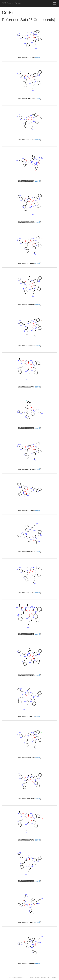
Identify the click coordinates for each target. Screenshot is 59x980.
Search (37, 978)
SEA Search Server (12, 3)
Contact (53, 978)
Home (32, 978)
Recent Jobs (45, 978)
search (38, 57)
